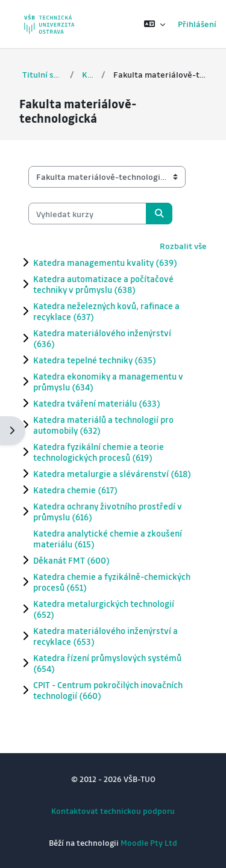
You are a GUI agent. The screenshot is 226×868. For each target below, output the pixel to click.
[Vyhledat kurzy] (87, 214)
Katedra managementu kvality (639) (105, 262)
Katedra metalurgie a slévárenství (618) (112, 473)
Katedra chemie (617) (75, 490)
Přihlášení (197, 24)
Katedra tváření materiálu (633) (97, 403)
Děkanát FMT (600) (71, 560)
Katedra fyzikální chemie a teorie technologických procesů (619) (99, 452)
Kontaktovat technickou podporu (113, 811)
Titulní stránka (42, 74)
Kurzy (88, 74)
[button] (155, 24)
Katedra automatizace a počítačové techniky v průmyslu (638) (103, 284)
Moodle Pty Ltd (149, 842)
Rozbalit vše (183, 246)
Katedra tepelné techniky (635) (95, 360)
